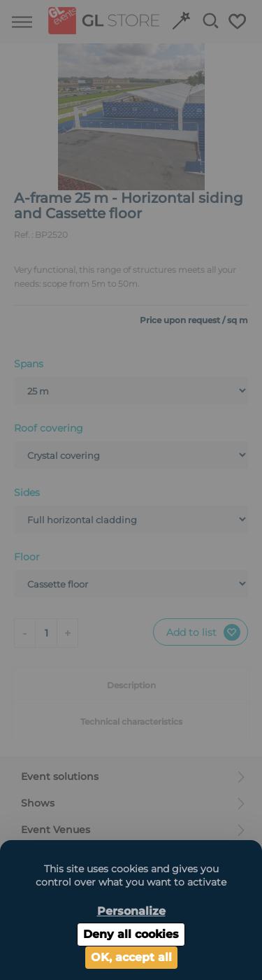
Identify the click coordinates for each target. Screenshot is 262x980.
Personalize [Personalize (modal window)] (131, 911)
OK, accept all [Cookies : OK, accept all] (131, 957)
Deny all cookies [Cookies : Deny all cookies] (131, 934)
